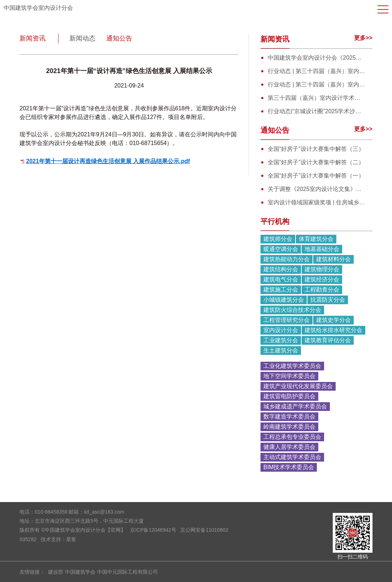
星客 (71, 539)
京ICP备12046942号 (153, 530)
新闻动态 (82, 38)
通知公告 (119, 38)
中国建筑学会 (80, 572)
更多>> (363, 38)
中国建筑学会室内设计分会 (38, 8)
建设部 (56, 572)
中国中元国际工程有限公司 (128, 572)
